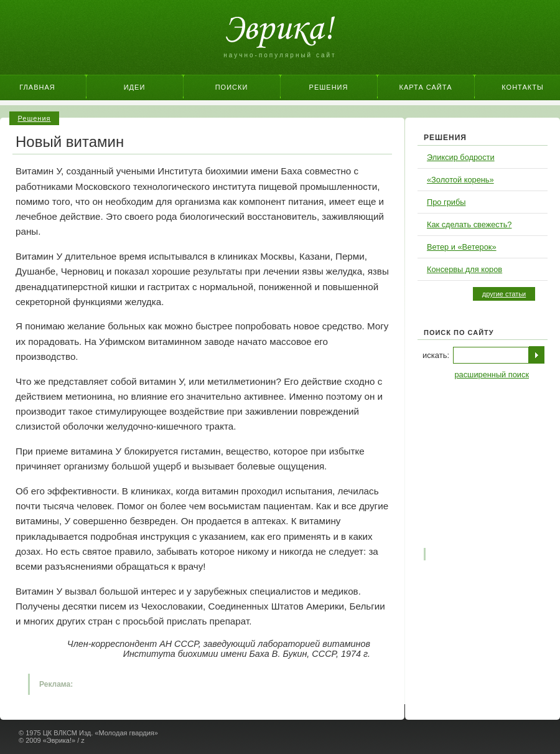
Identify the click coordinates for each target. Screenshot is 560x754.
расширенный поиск (492, 375)
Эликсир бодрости (461, 157)
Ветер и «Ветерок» (462, 247)
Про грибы (446, 202)
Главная (37, 87)
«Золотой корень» (460, 180)
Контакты (522, 87)
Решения (329, 87)
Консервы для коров (464, 269)
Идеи (135, 87)
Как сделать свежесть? (469, 224)
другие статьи (504, 294)
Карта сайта (426, 87)
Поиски (232, 87)
